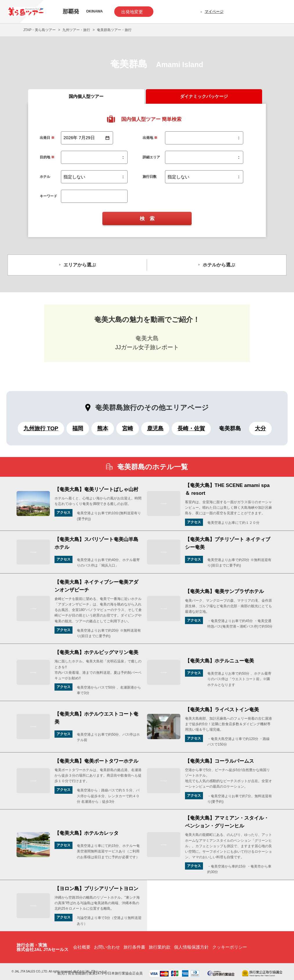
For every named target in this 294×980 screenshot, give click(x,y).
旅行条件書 (134, 947)
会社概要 (82, 947)
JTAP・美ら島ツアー (39, 30)
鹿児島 (155, 428)
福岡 (78, 428)
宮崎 (128, 428)
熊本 (103, 428)
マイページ (214, 11)
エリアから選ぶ (80, 265)
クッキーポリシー (230, 947)
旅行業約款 (160, 947)
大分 (260, 428)
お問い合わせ (107, 947)
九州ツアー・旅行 (76, 30)
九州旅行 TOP (41, 428)
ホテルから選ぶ (219, 265)
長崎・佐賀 (191, 428)
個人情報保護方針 (191, 947)
